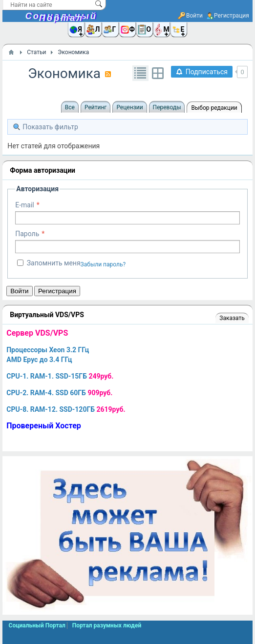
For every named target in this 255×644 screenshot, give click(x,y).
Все (70, 107)
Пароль (27, 234)
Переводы (167, 107)
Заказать (232, 318)
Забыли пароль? (103, 264)
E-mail (25, 205)
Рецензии (129, 107)
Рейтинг (96, 107)
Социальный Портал (61, 17)
